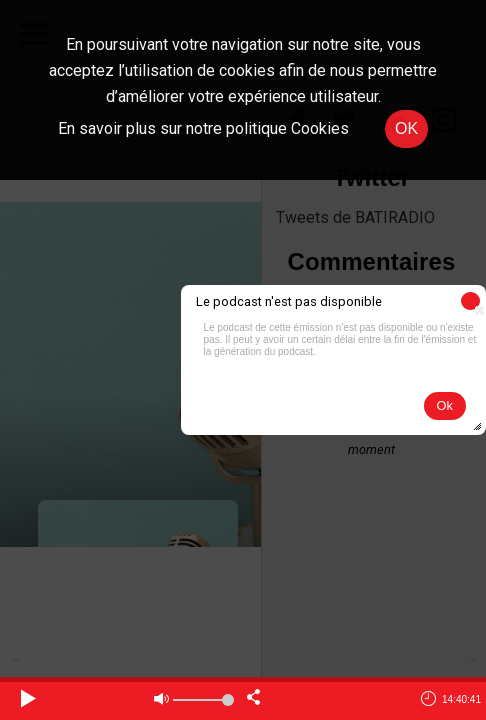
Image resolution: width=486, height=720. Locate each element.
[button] (470, 301)
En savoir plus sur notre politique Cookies (203, 128)
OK (406, 128)
